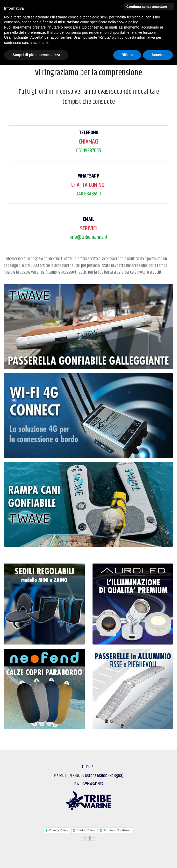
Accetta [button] (158, 858)
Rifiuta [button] (127, 858)
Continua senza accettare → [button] (149, 810)
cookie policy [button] (127, 825)
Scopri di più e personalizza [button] (36, 858)
